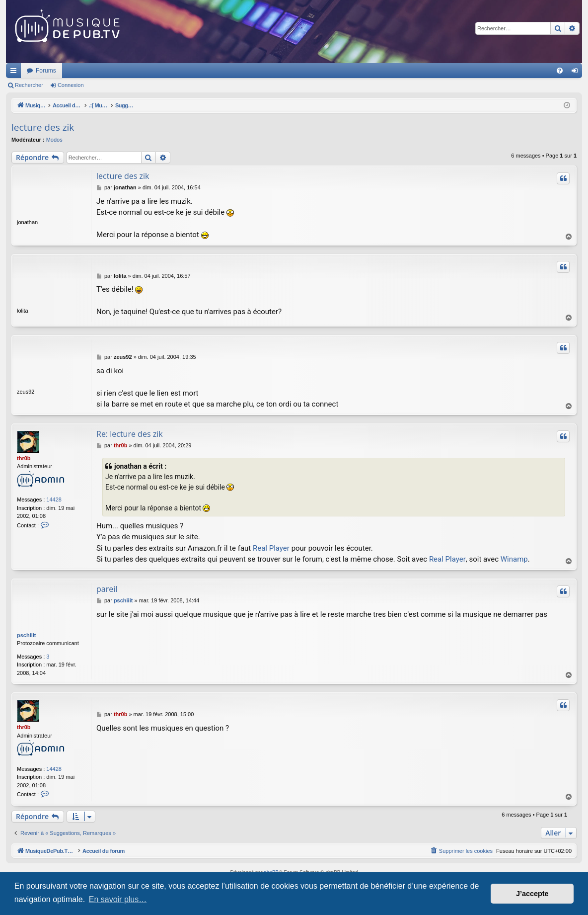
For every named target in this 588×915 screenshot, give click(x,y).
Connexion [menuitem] (577, 73)
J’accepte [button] (532, 894)
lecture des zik (43, 127)
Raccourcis (15, 73)
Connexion (71, 85)
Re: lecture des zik (130, 434)
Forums (178, 71)
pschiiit (27, 635)
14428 (54, 499)
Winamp (514, 559)
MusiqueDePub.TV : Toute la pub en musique (87, 71)
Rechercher (29, 85)
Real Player (271, 548)
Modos (54, 140)
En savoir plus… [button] (118, 899)
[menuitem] (560, 71)
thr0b (24, 458)
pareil (107, 589)
